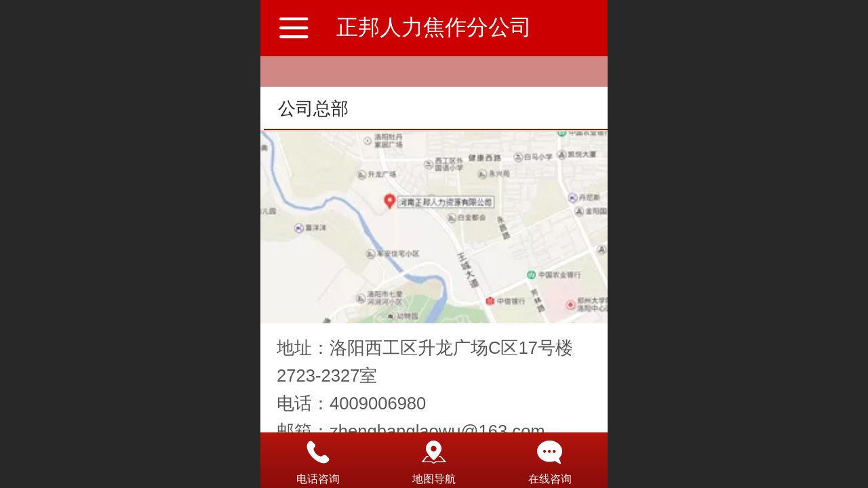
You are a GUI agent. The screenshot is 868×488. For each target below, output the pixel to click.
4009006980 (378, 403)
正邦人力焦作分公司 (434, 27)
